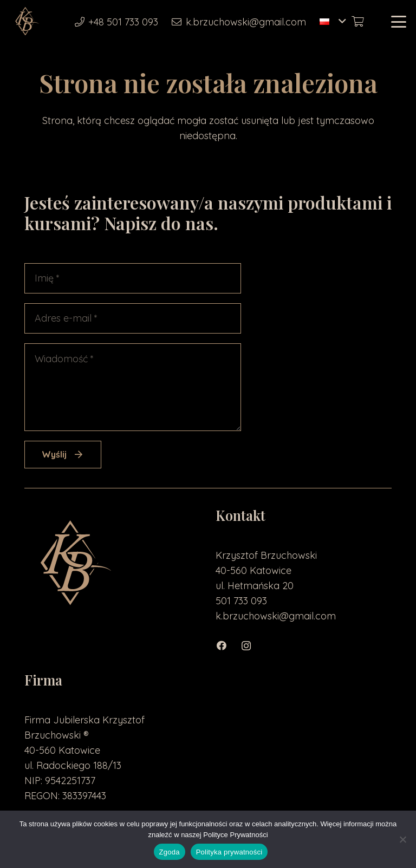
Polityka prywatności (229, 852)
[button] (333, 22)
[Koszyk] (357, 22)
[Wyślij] (63, 455)
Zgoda (170, 852)
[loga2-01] (26, 22)
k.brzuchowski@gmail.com (276, 616)
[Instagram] (252, 646)
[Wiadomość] (133, 387)
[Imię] (133, 278)
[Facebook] (228, 646)
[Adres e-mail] (133, 318)
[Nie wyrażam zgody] (402, 839)
